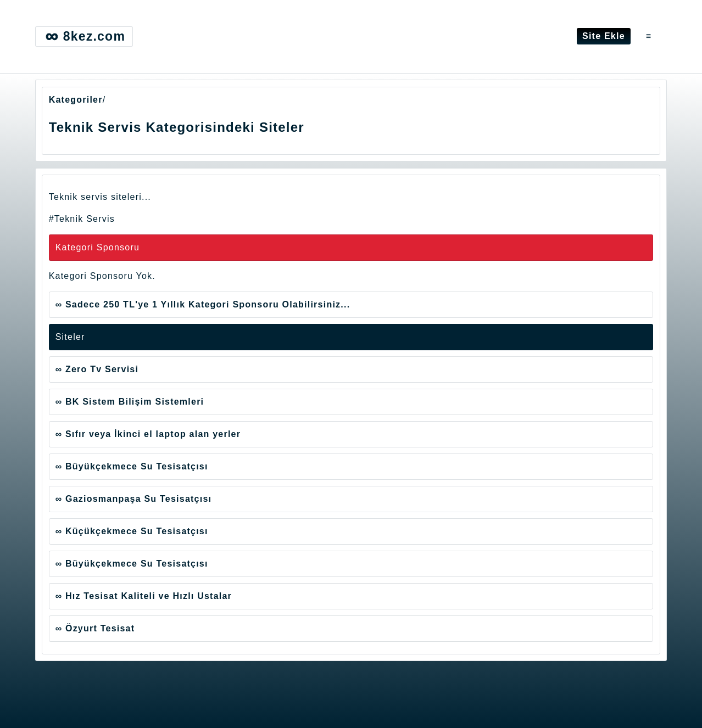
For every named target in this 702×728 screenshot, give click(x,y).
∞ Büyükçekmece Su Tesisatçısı (132, 466)
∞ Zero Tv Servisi (97, 369)
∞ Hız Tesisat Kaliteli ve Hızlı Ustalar (144, 596)
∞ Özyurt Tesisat (95, 628)
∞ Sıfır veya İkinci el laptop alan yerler (148, 434)
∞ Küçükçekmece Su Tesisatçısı (132, 531)
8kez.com (84, 36)
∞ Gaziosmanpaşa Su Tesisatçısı (134, 499)
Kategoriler (76, 100)
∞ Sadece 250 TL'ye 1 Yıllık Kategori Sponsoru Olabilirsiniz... (203, 304)
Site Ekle (604, 36)
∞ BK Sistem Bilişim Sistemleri (130, 402)
